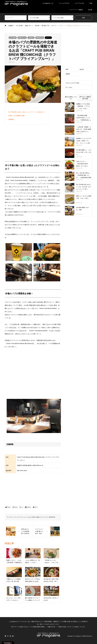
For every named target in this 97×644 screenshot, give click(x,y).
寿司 (67, 69)
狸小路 (31, 38)
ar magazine (77, 636)
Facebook (8, 636)
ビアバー (48, 38)
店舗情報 (11, 119)
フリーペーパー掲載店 (76, 10)
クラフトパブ (13, 517)
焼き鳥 (82, 69)
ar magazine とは (48, 3)
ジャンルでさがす (64, 3)
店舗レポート (22, 38)
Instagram (10, 636)
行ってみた (69, 87)
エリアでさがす (79, 3)
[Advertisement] (33, 142)
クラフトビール (21, 517)
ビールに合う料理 (30, 517)
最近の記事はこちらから (71, 98)
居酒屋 (68, 74)
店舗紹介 (11, 26)
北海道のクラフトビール (42, 517)
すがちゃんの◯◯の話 (72, 83)
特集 (91, 3)
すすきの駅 (13, 38)
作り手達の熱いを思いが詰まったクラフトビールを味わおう (27, 112)
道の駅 (90, 10)
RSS (13, 636)
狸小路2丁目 (40, 38)
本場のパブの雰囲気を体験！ (17, 116)
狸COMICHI (52, 517)
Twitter (5, 636)
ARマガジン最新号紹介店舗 (85, 98)
